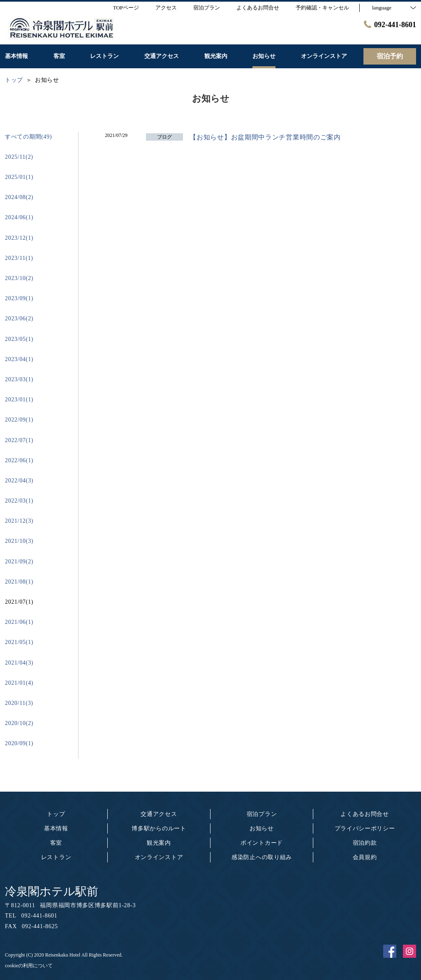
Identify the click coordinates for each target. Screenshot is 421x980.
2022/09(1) (19, 420)
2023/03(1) (19, 379)
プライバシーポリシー (365, 828)
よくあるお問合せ (365, 814)
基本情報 (56, 828)
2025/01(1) (19, 177)
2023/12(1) (19, 238)
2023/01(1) (19, 400)
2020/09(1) (19, 743)
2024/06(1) (19, 217)
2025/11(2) (19, 157)
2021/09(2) (19, 562)
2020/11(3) (19, 703)
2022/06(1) (19, 460)
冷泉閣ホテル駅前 (52, 891)
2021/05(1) (19, 642)
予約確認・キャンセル (322, 8)
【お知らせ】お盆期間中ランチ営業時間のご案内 (265, 137)
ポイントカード (262, 843)
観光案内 (159, 843)
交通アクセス (159, 814)
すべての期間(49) (28, 137)
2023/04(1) (19, 359)
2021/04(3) (19, 663)
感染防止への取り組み (262, 857)
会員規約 (365, 857)
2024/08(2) (19, 197)
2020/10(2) (19, 723)
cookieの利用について (29, 966)
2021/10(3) (19, 541)
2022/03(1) (19, 501)
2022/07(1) (19, 440)
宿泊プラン (262, 814)
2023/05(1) (19, 339)
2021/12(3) (19, 521)
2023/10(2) (19, 278)
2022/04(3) (19, 481)
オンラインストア (159, 857)
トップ (56, 814)
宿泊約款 (365, 843)
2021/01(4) (19, 683)
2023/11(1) (19, 258)
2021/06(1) (19, 622)
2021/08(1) (19, 582)
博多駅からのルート (159, 828)
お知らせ (262, 828)
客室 (56, 843)
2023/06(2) (19, 319)
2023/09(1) (19, 298)
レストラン (56, 857)
